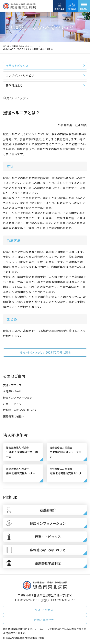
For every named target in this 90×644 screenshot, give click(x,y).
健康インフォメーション (18, 398)
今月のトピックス (45, 66)
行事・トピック (12, 404)
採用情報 (72, 6)
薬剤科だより (45, 85)
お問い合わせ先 (44, 620)
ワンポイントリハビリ (45, 75)
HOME (6, 46)
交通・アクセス (12, 385)
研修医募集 (59, 6)
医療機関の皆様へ (14, 416)
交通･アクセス (44, 610)
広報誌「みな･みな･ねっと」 (25, 46)
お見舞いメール (12, 391)
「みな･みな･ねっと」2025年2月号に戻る (44, 352)
